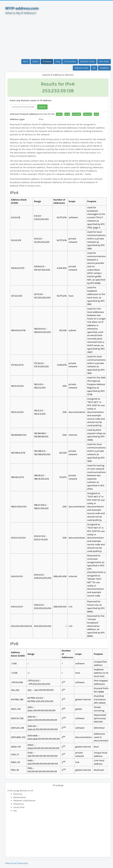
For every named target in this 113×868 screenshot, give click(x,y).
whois (59, 114)
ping (67, 114)
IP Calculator (70, 61)
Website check (82, 68)
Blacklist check (88, 61)
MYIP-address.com (22, 8)
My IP (26, 61)
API (94, 68)
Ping (58, 61)
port (96, 114)
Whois (35, 61)
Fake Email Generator (17, 863)
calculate (76, 114)
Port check (104, 61)
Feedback (104, 68)
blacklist (87, 114)
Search (42, 107)
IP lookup (47, 61)
